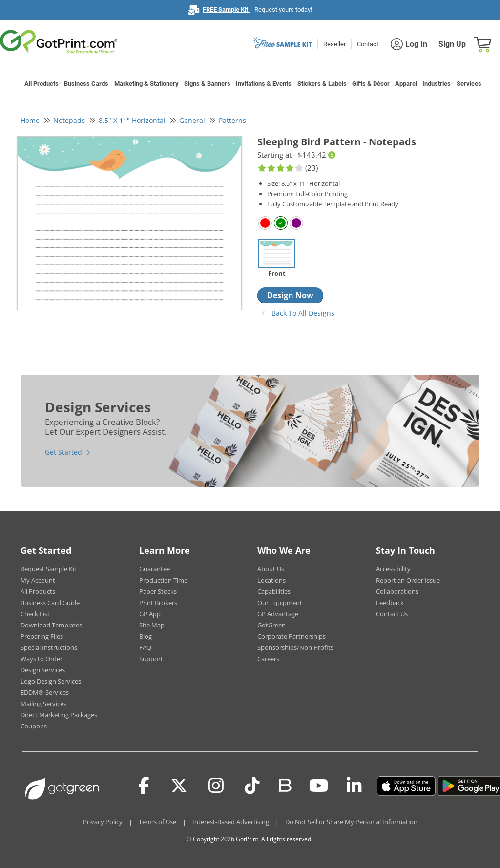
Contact (368, 44)
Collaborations (397, 591)
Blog (146, 636)
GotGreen (271, 625)
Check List (35, 614)
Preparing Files (42, 636)
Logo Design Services (51, 681)
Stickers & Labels (322, 84)
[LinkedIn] (354, 786)
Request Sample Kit (49, 569)
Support (151, 659)
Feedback (390, 603)
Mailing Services (43, 704)
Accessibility (393, 569)
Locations (271, 580)
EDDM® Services (45, 692)
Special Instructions (49, 647)
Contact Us (392, 614)
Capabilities (274, 591)
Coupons (34, 726)
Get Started (63, 452)
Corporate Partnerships (292, 636)
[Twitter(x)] (179, 786)
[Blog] (284, 785)
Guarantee (155, 569)
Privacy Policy (103, 822)
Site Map (152, 625)
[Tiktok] (252, 786)
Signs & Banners (207, 84)
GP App (150, 614)
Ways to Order (42, 659)
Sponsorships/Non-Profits (295, 647)
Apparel (406, 84)
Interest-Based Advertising (231, 822)
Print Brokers (158, 603)
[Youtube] (319, 786)
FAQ (145, 647)
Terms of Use (157, 822)
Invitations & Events (264, 84)
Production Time (163, 580)
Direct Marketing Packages (59, 715)
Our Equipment (280, 603)
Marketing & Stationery (146, 84)
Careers (268, 659)
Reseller (334, 44)
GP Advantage (278, 614)
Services (469, 84)
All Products (42, 84)
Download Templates (51, 625)
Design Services (43, 670)
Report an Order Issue (408, 580)
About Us (271, 569)
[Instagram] (216, 786)
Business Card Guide (50, 603)
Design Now (290, 295)
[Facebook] (144, 786)
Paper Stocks (158, 591)
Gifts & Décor (371, 84)
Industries (437, 84)
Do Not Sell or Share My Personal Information (351, 822)
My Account (38, 580)
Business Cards (86, 84)
